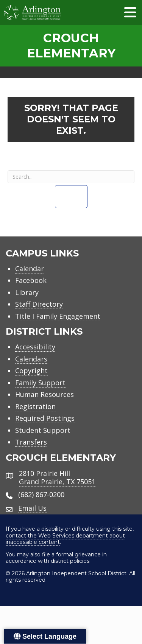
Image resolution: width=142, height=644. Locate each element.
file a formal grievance (71, 554)
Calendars (31, 359)
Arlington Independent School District (76, 573)
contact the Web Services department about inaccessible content (65, 539)
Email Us (32, 508)
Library (27, 292)
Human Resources (44, 394)
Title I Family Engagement (58, 316)
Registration (35, 406)
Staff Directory (39, 304)
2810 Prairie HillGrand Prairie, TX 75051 (57, 478)
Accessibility (35, 347)
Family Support (40, 383)
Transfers (31, 442)
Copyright (31, 371)
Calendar (30, 269)
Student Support (43, 430)
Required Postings (45, 418)
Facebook (31, 280)
